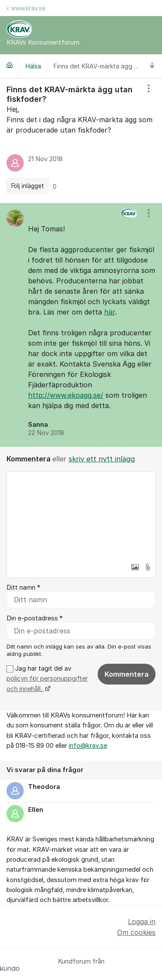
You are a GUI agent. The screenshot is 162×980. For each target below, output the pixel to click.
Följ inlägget (28, 186)
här (110, 312)
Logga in (142, 922)
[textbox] (81, 515)
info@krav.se (88, 746)
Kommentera (127, 674)
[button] (135, 567)
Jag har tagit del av (47, 679)
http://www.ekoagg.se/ (66, 395)
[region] (81, 140)
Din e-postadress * (35, 618)
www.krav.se (26, 8)
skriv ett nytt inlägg (102, 459)
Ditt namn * (23, 587)
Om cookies (136, 932)
